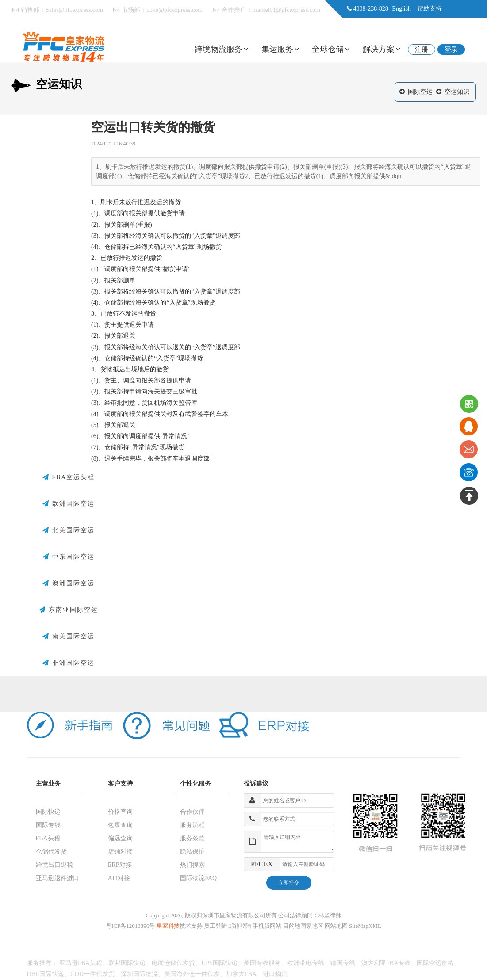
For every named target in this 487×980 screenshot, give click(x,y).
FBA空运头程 (69, 477)
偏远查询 (120, 838)
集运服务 (280, 49)
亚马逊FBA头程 (81, 963)
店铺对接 (120, 852)
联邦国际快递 (127, 963)
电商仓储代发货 (173, 963)
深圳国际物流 (139, 974)
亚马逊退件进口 (58, 878)
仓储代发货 (51, 852)
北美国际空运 (69, 530)
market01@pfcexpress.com (286, 10)
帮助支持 (429, 9)
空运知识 (457, 92)
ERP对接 (120, 865)
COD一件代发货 (92, 974)
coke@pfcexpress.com (174, 10)
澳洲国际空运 (69, 583)
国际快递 (48, 812)
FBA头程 (48, 838)
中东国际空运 (69, 557)
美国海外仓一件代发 (192, 974)
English (401, 9)
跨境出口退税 (54, 865)
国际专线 (48, 825)
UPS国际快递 (219, 963)
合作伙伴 (192, 812)
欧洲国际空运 (69, 504)
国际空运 (420, 92)
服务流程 (192, 825)
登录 (451, 50)
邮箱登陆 (240, 926)
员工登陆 (215, 926)
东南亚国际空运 (69, 610)
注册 (422, 50)
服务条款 (192, 838)
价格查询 (120, 812)
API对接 (119, 878)
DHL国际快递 (46, 974)
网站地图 (336, 926)
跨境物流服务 (222, 49)
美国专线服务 (262, 963)
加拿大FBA (241, 974)
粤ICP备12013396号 (130, 926)
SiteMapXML (365, 926)
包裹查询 (120, 825)
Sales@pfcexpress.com (74, 10)
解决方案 (382, 49)
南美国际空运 (69, 637)
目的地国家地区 (303, 926)
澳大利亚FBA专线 (386, 963)
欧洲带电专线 (306, 963)
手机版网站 (267, 926)
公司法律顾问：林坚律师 (310, 915)
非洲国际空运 (69, 663)
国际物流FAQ (198, 878)
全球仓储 (331, 49)
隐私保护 (192, 852)
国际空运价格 (435, 963)
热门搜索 (192, 865)
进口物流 (275, 974)
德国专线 (343, 963)
